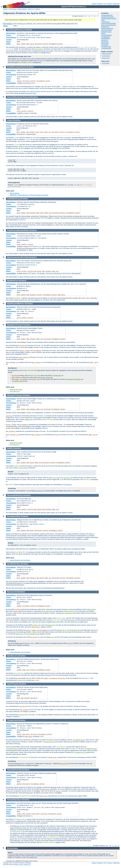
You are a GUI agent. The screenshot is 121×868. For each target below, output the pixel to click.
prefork (45, 44)
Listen (103, 20)
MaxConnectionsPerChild (109, 25)
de (86, 16)
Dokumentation (22, 9)
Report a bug (106, 58)
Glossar (110, 4)
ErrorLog (55, 478)
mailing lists (33, 857)
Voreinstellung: (11, 37)
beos (18, 44)
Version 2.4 (31, 9)
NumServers (29, 420)
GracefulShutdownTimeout (109, 19)
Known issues (106, 56)
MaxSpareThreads (107, 30)
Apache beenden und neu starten (20, 560)
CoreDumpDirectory (107, 15)
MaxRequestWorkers (107, 28)
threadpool (53, 44)
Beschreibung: (8, 24)
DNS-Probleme (14, 193)
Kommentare (106, 63)
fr (92, 16)
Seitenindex (116, 4)
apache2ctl (39, 491)
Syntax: (9, 35)
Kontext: (9, 40)
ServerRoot (39, 49)
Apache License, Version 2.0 (22, 865)
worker (60, 44)
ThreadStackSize (106, 48)
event (19, 111)
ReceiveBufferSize (107, 35)
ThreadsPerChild (106, 47)
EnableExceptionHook (108, 17)
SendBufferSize (106, 38)
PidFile (103, 33)
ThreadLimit (105, 45)
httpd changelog (107, 54)
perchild (38, 44)
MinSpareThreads (106, 32)
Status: (6, 26)
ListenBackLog (105, 22)
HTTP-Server (13, 9)
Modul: (9, 44)
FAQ (105, 4)
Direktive (28, 30)
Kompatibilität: (11, 83)
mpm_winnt (30, 44)
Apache (5, 9)
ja (95, 16)
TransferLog (67, 478)
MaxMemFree (105, 27)
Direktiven (100, 4)
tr (98, 16)
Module (94, 4)
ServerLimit (105, 40)
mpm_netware (31, 132)
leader (23, 44)
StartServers (105, 42)
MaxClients (92, 609)
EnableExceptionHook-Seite (27, 93)
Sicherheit (69, 485)
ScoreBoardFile (106, 37)
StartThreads (105, 43)
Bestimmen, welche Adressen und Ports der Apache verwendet (29, 195)
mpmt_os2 (48, 132)
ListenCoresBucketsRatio (108, 23)
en (89, 16)
